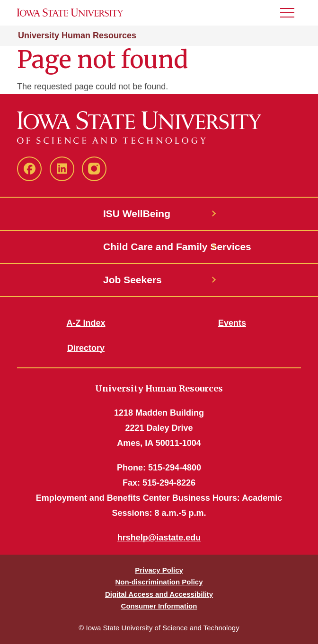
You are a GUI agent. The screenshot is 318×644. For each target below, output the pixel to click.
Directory (86, 348)
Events (232, 323)
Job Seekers (132, 280)
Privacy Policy (159, 570)
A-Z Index (86, 323)
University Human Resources (77, 35)
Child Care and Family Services (159, 247)
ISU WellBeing (137, 213)
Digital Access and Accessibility (159, 594)
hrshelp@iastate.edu (159, 538)
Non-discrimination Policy (159, 582)
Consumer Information (159, 606)
